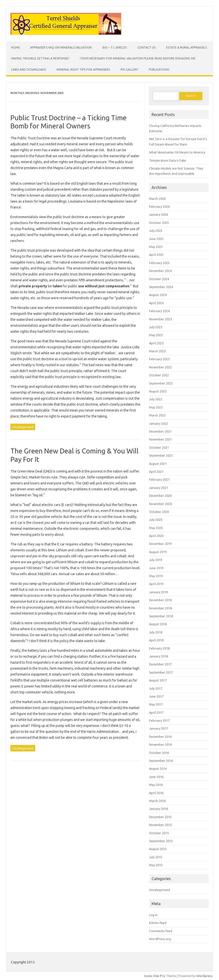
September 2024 (161, 287)
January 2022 (158, 423)
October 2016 (159, 753)
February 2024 (159, 311)
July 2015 (156, 857)
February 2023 (159, 359)
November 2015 (160, 825)
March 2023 (157, 351)
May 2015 (156, 865)
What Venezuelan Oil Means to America (177, 152)
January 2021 (158, 488)
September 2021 (161, 455)
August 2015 (158, 849)
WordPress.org (160, 939)
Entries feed (158, 923)
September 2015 (161, 841)
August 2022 (158, 391)
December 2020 (160, 496)
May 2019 (156, 576)
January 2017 (158, 728)
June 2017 (156, 696)
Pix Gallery (129, 70)
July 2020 (156, 520)
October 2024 (159, 279)
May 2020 (156, 528)
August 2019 (158, 552)
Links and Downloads (29, 70)
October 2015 (159, 833)
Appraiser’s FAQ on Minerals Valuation (61, 47)
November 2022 (160, 367)
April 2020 (156, 536)
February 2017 (159, 720)
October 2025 (159, 223)
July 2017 (156, 688)
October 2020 (159, 512)
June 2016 (156, 777)
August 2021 (158, 464)
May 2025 (156, 247)
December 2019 (160, 544)
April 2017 (156, 713)
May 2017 (156, 704)
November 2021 (160, 439)
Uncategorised (23, 427)
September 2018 (161, 616)
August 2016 (158, 769)
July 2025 (156, 231)
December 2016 (160, 737)
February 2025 (159, 263)
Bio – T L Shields (115, 47)
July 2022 (156, 399)
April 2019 (156, 584)
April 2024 (156, 303)
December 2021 (160, 431)
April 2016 (156, 793)
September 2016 (161, 761)
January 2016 (158, 809)
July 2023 (156, 327)
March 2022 (157, 415)
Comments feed (161, 931)
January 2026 (158, 214)
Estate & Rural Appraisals (187, 47)
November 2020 (160, 504)
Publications (159, 70)
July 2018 (156, 632)
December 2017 (160, 664)
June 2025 (156, 239)
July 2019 (156, 560)
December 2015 (160, 817)
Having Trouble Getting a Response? (40, 58)
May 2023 (156, 335)
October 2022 (159, 375)
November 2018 (160, 608)
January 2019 (158, 592)
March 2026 (157, 199)
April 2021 (156, 472)
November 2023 (160, 319)
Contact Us (146, 47)
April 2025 (156, 255)
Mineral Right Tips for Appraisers (83, 70)
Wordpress (204, 976)
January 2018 (158, 656)
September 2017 (161, 672)
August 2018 (158, 624)
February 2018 (159, 648)
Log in (153, 915)
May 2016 (156, 785)
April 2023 (156, 343)
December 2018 (160, 600)
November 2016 (160, 744)
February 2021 (159, 479)
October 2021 (159, 447)
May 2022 (156, 407)
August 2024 (158, 295)
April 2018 (156, 640)
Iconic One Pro (155, 976)
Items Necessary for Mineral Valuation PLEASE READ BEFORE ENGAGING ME (138, 58)
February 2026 (159, 207)
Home (16, 47)
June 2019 (156, 568)
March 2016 (157, 801)
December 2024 (160, 271)
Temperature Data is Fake (168, 160)
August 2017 (158, 680)
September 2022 (161, 383)
